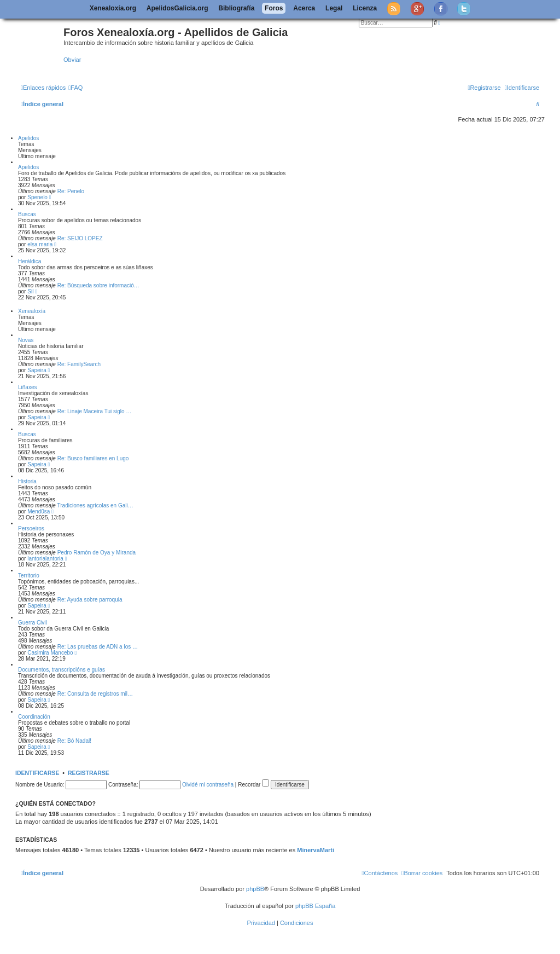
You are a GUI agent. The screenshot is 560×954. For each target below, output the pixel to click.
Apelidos (28, 138)
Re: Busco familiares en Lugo (93, 458)
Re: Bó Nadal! (74, 741)
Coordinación (34, 717)
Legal (334, 8)
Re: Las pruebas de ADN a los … (98, 647)
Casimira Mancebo (50, 653)
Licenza (365, 8)
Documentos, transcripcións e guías (62, 670)
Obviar (72, 60)
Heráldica (30, 261)
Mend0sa (39, 511)
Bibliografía (236, 8)
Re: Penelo (71, 191)
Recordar (253, 785)
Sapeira (37, 370)
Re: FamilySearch (79, 364)
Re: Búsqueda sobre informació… (98, 285)
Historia (27, 481)
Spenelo (37, 197)
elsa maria (40, 244)
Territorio (29, 576)
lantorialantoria (45, 559)
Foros (274, 8)
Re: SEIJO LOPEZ (80, 238)
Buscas (27, 214)
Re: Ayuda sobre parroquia (90, 600)
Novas (26, 340)
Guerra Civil (33, 623)
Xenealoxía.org (113, 8)
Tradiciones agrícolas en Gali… (95, 505)
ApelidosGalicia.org (177, 8)
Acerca (304, 8)
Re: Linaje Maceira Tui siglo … (95, 411)
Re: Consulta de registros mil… (95, 694)
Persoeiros (31, 528)
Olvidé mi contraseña (208, 785)
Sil (30, 291)
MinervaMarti (316, 850)
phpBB (255, 889)
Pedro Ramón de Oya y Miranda (97, 553)
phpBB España (315, 906)
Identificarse (37, 773)
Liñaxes (27, 387)
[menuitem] (75, 88)
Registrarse (89, 773)
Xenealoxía (32, 311)
